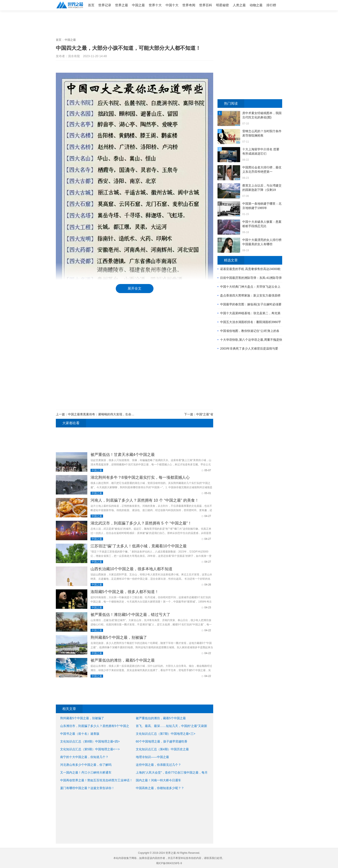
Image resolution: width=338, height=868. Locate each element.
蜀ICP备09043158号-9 (169, 863)
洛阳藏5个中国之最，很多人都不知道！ (125, 592)
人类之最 (239, 5)
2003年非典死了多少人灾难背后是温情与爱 (249, 348)
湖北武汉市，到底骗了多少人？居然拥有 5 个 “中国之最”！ (141, 523)
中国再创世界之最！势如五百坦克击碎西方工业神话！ (96, 780)
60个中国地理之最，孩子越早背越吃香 (162, 741)
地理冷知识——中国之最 (152, 757)
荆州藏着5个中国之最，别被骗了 (119, 637)
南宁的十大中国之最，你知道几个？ (84, 757)
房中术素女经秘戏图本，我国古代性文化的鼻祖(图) (262, 115)
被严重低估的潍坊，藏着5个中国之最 (123, 660)
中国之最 (138, 5)
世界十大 (155, 5)
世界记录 (105, 5)
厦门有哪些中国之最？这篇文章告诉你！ (87, 788)
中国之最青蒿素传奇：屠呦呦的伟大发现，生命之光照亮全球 (109, 414)
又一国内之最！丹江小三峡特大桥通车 (86, 772)
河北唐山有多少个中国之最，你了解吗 (86, 765)
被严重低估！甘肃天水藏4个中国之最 (123, 455)
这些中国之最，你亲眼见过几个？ (158, 765)
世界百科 (206, 5)
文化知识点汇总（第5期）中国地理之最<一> (90, 749)
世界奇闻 (189, 5)
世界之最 (122, 5)
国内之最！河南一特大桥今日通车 (158, 780)
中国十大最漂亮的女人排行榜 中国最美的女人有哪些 (262, 242)
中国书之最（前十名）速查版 (80, 734)
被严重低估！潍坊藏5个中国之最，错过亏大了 (130, 615)
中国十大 (172, 5)
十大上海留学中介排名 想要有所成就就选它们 (261, 151)
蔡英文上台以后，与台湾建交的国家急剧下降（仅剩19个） (262, 188)
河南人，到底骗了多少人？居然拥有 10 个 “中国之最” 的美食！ (145, 500)
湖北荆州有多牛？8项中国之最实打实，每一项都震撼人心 (140, 477)
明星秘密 (222, 5)
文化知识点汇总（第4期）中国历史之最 (162, 749)
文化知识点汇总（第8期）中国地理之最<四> (90, 741)
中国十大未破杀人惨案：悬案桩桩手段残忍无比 (262, 224)
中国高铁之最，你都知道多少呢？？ (160, 788)
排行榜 (271, 5)
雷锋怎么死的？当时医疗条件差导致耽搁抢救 (262, 133)
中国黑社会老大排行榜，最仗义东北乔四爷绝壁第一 (262, 170)
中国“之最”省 (205, 414)
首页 (91, 5)
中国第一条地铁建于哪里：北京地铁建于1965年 (262, 206)
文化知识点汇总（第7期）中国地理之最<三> (166, 734)
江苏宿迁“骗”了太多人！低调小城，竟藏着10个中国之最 (139, 546)
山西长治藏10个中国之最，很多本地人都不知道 (131, 569)
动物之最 (256, 5)
